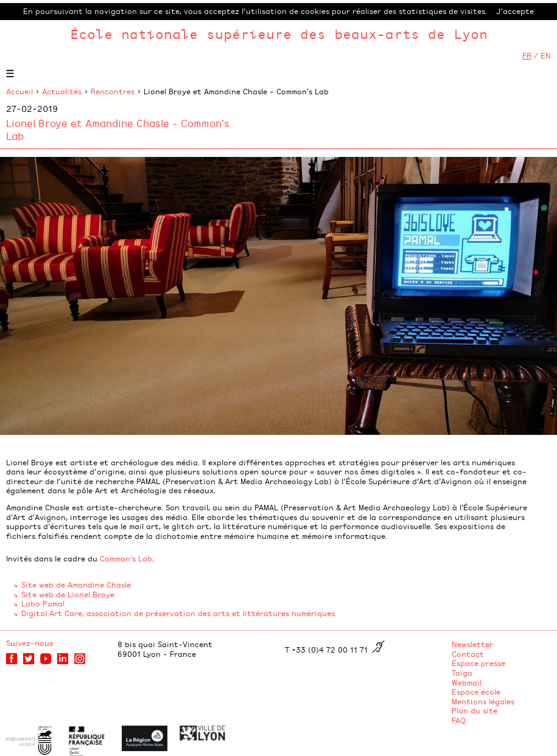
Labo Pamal (43, 603)
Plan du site (475, 710)
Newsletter (472, 644)
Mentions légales (483, 701)
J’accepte (515, 11)
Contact (468, 654)
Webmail (467, 682)
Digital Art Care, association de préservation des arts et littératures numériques (178, 613)
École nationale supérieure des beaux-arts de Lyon (279, 34)
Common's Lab (126, 558)
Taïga (462, 673)
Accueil (19, 91)
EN (546, 55)
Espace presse (478, 663)
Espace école (476, 692)
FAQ (459, 720)
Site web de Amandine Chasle (76, 584)
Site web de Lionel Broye (68, 594)
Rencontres (113, 91)
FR (527, 55)
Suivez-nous (30, 643)
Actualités (62, 91)
